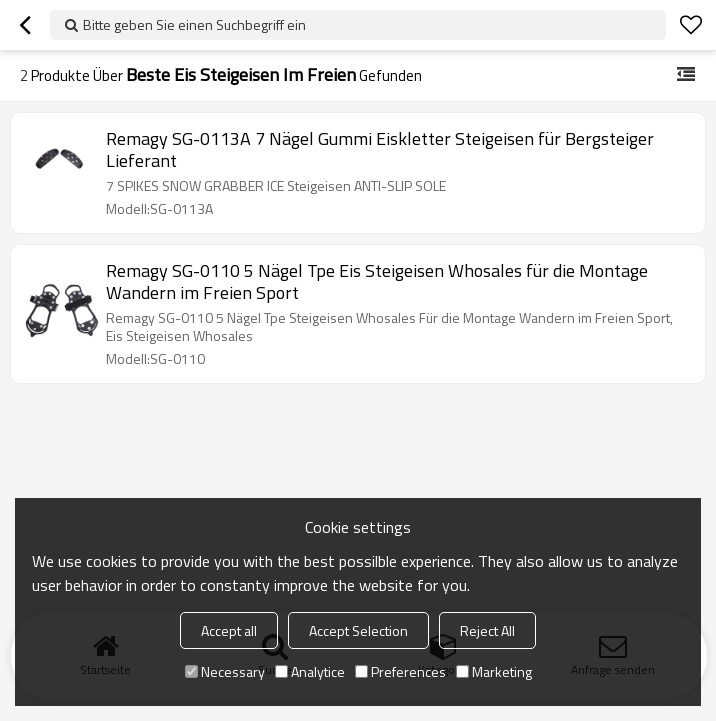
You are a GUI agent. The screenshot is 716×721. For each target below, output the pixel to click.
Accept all (229, 630)
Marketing (494, 671)
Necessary (225, 671)
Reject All (487, 630)
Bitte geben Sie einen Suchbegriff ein (194, 24)
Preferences (400, 671)
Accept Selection (358, 630)
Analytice (310, 671)
